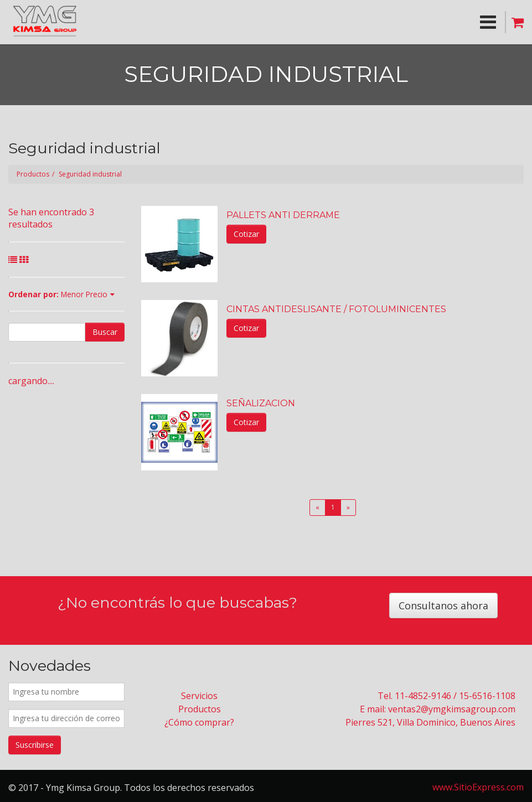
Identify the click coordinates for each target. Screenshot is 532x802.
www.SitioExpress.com (478, 787)
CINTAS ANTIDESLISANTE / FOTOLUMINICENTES (336, 309)
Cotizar (246, 234)
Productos (33, 174)
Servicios (199, 696)
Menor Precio (84, 294)
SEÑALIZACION (261, 403)
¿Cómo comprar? (199, 722)
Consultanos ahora (443, 606)
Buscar (105, 332)
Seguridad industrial (90, 174)
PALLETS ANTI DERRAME (283, 215)
